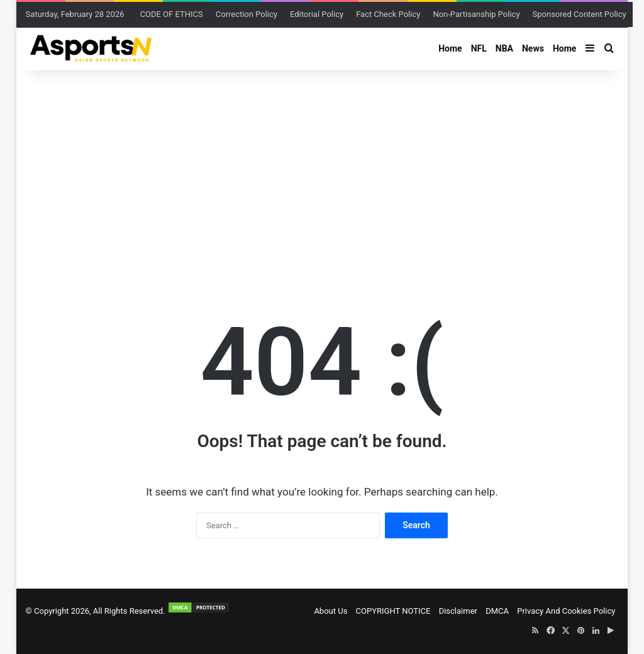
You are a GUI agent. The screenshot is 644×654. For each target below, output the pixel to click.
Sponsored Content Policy (580, 14)
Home (450, 48)
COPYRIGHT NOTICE (393, 611)
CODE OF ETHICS (172, 14)
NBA (504, 48)
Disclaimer (458, 611)
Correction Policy (247, 14)
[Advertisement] (322, 171)
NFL (479, 48)
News (533, 48)
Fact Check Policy (388, 14)
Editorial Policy (317, 14)
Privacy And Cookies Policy (566, 611)
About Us (330, 611)
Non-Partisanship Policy (476, 14)
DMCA (497, 611)
